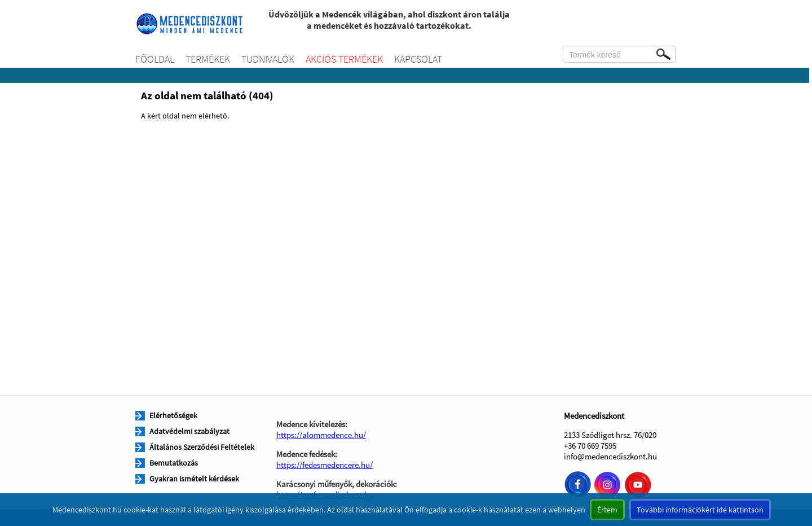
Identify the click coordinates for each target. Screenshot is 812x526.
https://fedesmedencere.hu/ (325, 465)
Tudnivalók (268, 59)
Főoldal (155, 59)
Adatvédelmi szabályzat (189, 431)
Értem (607, 510)
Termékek (208, 59)
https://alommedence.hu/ (321, 435)
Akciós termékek (344, 59)
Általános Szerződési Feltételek (202, 447)
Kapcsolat (418, 59)
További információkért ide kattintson (700, 510)
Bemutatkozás (174, 463)
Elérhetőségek (173, 415)
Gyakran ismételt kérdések (194, 479)
